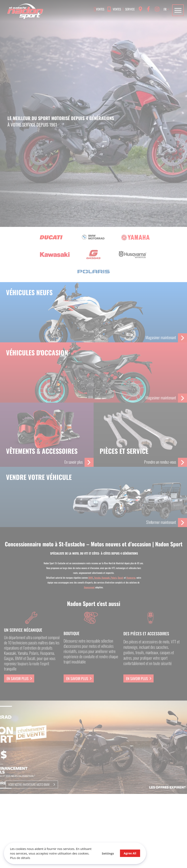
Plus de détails (20, 858)
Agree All (129, 853)
